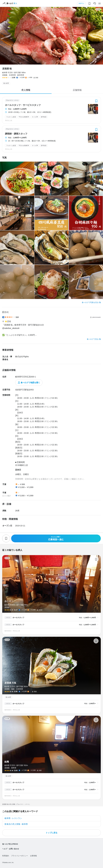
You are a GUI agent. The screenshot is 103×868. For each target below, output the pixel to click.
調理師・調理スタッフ (16, 134)
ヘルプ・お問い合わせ (11, 849)
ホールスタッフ (18, 618)
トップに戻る (52, 833)
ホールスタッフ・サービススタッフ (23, 105)
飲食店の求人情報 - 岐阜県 (16, 824)
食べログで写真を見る (90, 302)
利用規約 (6, 856)
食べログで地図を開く (30, 383)
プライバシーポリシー (20, 856)
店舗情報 (77, 90)
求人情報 (26, 90)
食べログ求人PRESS (10, 844)
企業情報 (33, 856)
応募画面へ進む (56, 538)
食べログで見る (93, 339)
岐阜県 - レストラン (13, 818)
